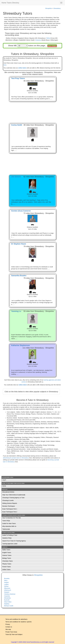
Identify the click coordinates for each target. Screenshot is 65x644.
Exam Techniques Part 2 (10, 512)
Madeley (7, 604)
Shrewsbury (57, 8)
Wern (6, 580)
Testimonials (6, 529)
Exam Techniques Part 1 (10, 509)
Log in (4, 480)
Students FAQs (7, 538)
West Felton (8, 602)
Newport (7, 592)
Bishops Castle (9, 606)
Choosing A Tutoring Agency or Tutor (13, 498)
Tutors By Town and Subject (14, 634)
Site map (8, 629)
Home (4, 486)
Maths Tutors (6, 550)
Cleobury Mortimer (10, 594)
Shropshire (49, 8)
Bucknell (7, 600)
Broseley (7, 578)
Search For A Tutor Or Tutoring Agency (14, 541)
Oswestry (38, 40)
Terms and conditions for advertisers (16, 619)
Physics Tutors (7, 564)
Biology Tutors (7, 558)
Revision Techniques (9, 506)
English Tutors (7, 553)
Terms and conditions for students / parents (19, 622)
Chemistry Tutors (8, 561)
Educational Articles (8, 492)
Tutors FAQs (6, 521)
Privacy (8, 624)
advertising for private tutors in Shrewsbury (16, 458)
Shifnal (6, 586)
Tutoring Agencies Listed (10, 544)
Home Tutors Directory (10, 3)
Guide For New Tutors (9, 523)
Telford (48, 38)
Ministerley (7, 598)
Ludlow (6, 584)
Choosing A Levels (8, 500)
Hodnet (6, 582)
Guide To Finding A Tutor (10, 535)
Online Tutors (6, 569)
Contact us (9, 627)
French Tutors (7, 567)
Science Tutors (7, 555)
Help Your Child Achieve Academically (14, 495)
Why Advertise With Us (9, 526)
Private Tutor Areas (11, 632)
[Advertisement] (32, 110)
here (5, 65)
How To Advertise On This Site (12, 518)
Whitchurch (8, 590)
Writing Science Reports (10, 503)
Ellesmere (7, 588)
